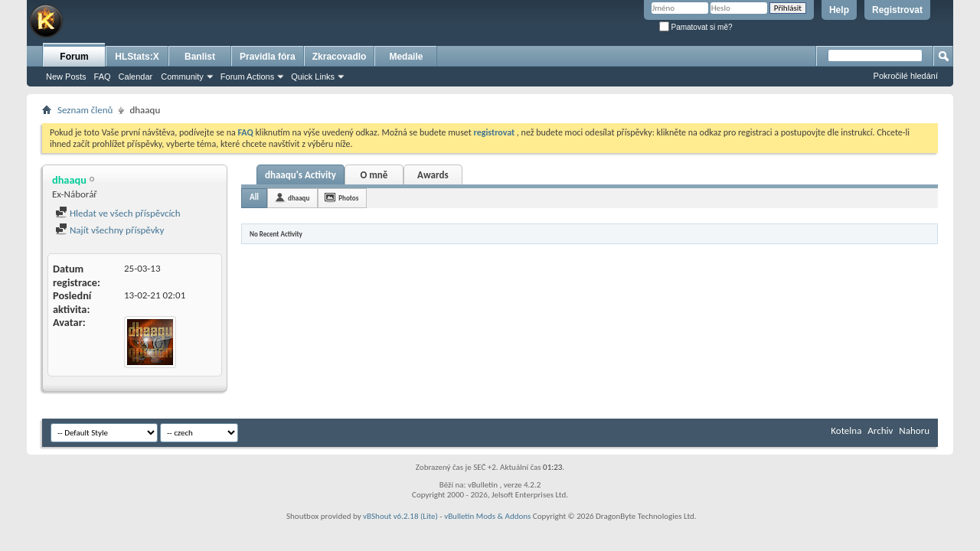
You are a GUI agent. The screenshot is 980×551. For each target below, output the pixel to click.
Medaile (406, 57)
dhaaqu (299, 198)
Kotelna (846, 430)
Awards (433, 175)
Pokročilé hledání (906, 76)
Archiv (880, 430)
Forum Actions (247, 77)
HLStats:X (137, 57)
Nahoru (914, 430)
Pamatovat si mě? (696, 27)
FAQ (103, 77)
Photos (348, 198)
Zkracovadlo (340, 57)
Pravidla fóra (268, 57)
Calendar (136, 77)
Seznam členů (85, 110)
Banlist (200, 57)
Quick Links (313, 77)
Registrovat (897, 10)
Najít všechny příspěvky (109, 230)
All (254, 197)
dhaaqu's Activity (301, 175)
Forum (74, 57)
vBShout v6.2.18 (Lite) (400, 516)
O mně (374, 175)
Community (182, 77)
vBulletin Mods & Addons (487, 516)
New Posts (66, 77)
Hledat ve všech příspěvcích (118, 213)
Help (839, 10)
